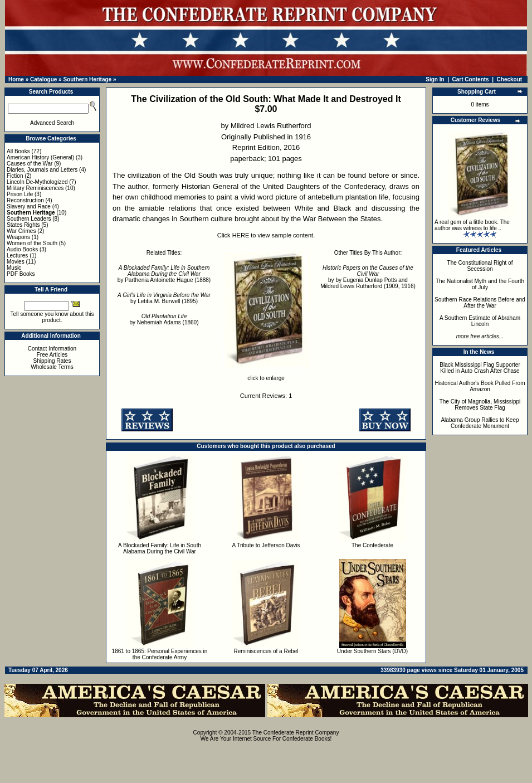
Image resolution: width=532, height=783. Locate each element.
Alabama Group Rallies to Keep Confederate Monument (480, 423)
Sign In (435, 79)
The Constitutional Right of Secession (480, 266)
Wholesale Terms (52, 367)
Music (14, 268)
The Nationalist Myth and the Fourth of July (480, 284)
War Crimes (21, 231)
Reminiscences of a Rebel (266, 651)
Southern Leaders (29, 219)
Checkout (510, 79)
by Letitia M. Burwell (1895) (164, 298)
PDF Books (21, 274)
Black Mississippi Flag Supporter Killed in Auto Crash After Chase (480, 368)
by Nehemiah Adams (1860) (164, 319)
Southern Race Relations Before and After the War (480, 303)
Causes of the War (30, 164)
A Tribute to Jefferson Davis (266, 545)
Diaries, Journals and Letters (42, 170)
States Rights (23, 225)
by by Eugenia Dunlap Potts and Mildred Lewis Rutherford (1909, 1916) (368, 277)
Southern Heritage (87, 79)
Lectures (17, 256)
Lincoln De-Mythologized (37, 182)
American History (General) (40, 157)
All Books (18, 151)
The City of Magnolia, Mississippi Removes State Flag (480, 405)
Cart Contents (471, 79)
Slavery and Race (29, 206)
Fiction (15, 176)
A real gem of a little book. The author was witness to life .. (472, 225)
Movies (16, 262)
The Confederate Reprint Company (296, 733)
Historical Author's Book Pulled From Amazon (480, 386)
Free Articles (52, 355)
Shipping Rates (52, 361)
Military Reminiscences (35, 188)
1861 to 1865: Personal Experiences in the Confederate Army (160, 654)
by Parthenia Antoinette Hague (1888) (164, 274)
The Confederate (372, 545)
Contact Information (52, 349)
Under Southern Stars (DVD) (372, 651)
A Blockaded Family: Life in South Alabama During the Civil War (160, 548)
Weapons (18, 237)
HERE (241, 235)
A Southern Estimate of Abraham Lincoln (480, 321)
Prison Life (20, 194)
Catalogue (43, 79)
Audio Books (22, 249)
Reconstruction (25, 200)
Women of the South (32, 243)
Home (16, 79)
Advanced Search (52, 123)
